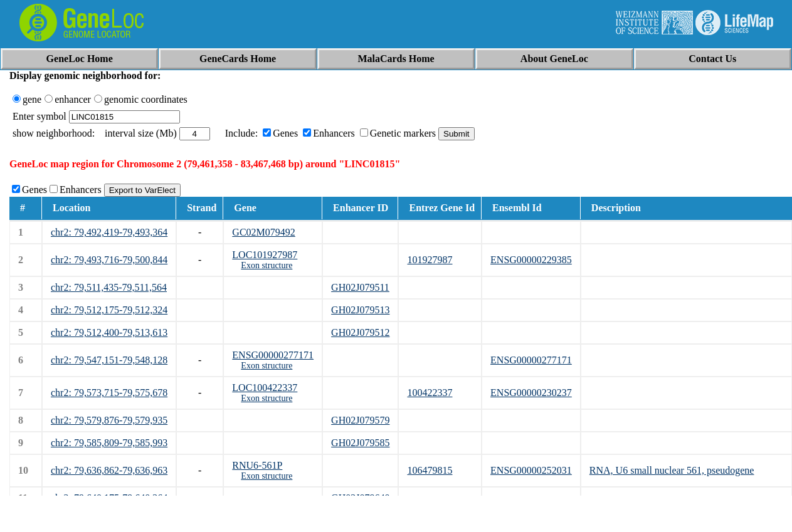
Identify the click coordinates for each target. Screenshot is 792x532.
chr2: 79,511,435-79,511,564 (109, 287)
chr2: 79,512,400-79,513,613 (109, 332)
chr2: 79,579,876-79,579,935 (109, 420)
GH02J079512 (360, 332)
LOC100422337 (265, 388)
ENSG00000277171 (273, 355)
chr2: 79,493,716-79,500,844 (109, 260)
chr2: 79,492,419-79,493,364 (109, 232)
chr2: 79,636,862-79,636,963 (109, 470)
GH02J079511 (360, 287)
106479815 (430, 470)
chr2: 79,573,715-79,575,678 (109, 393)
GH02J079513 (360, 310)
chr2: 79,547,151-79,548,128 (109, 360)
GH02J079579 (360, 420)
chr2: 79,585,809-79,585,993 (109, 443)
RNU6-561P (257, 465)
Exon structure (267, 265)
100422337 (430, 393)
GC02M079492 (263, 232)
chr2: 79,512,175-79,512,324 (109, 310)
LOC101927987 (265, 255)
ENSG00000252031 (531, 470)
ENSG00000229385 (531, 260)
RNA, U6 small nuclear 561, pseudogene (672, 470)
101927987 (430, 260)
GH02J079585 (360, 443)
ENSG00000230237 (531, 393)
